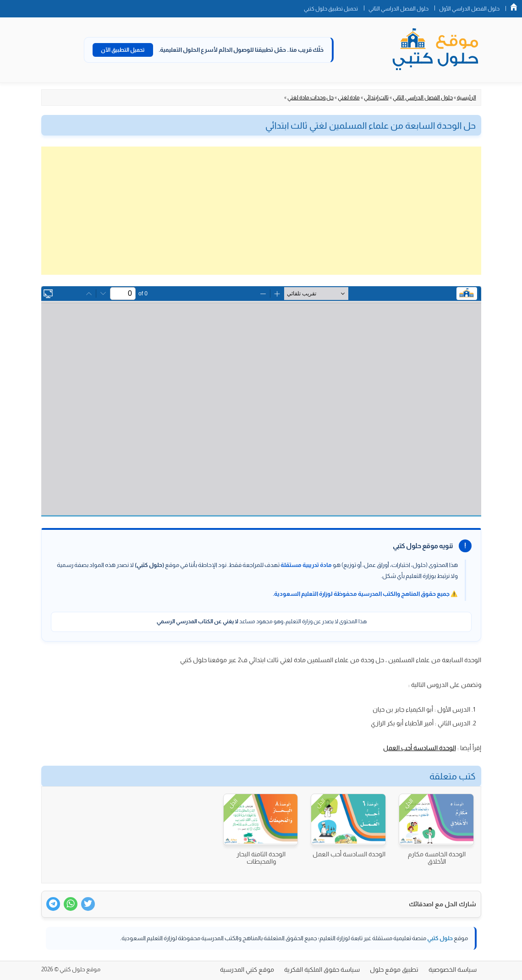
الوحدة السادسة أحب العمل (420, 748)
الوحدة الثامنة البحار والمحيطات (261, 858)
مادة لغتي (349, 98)
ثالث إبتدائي (376, 98)
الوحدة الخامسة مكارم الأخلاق (437, 858)
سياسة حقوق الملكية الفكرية (322, 969)
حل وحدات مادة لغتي (310, 98)
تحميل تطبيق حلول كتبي (331, 9)
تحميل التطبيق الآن (123, 50)
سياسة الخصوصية (453, 969)
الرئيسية (467, 98)
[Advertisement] (261, 211)
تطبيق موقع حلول (394, 969)
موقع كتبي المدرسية (247, 969)
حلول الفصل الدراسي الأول (469, 9)
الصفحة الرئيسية (514, 7)
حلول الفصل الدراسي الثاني (398, 9)
